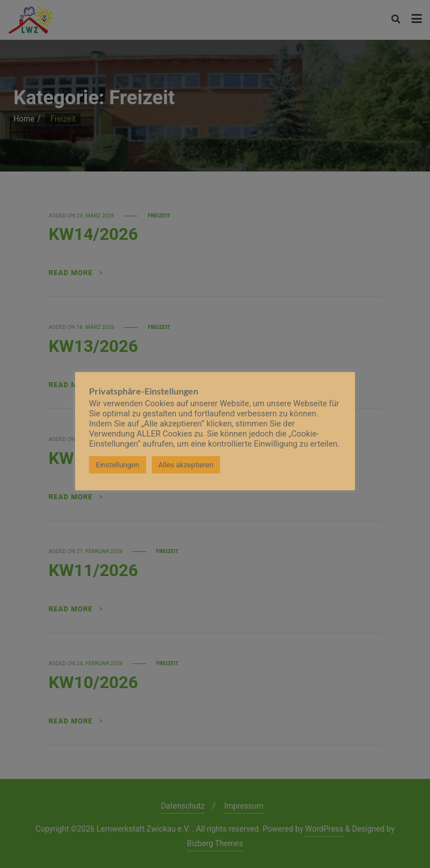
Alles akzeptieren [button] (186, 465)
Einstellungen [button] (118, 465)
